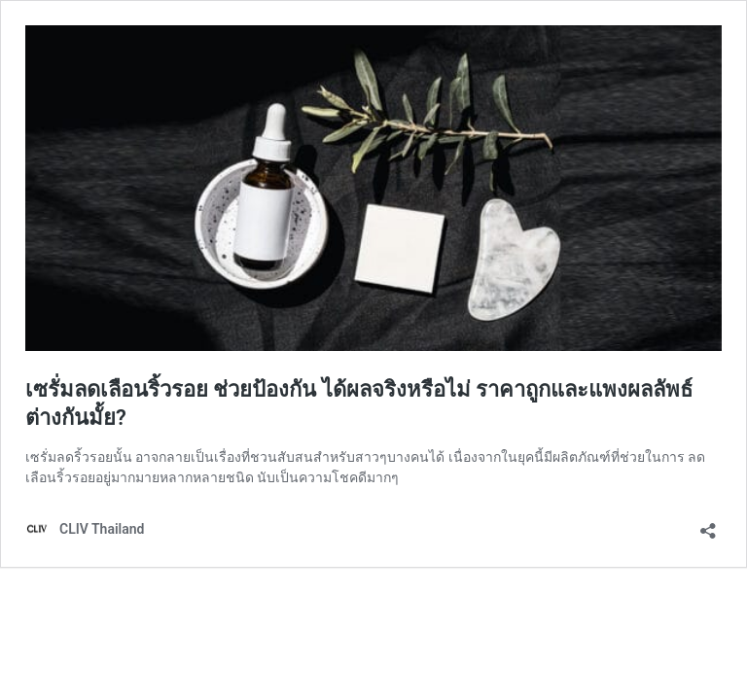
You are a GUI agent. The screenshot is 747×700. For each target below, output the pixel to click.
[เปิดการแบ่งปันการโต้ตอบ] (708, 525)
